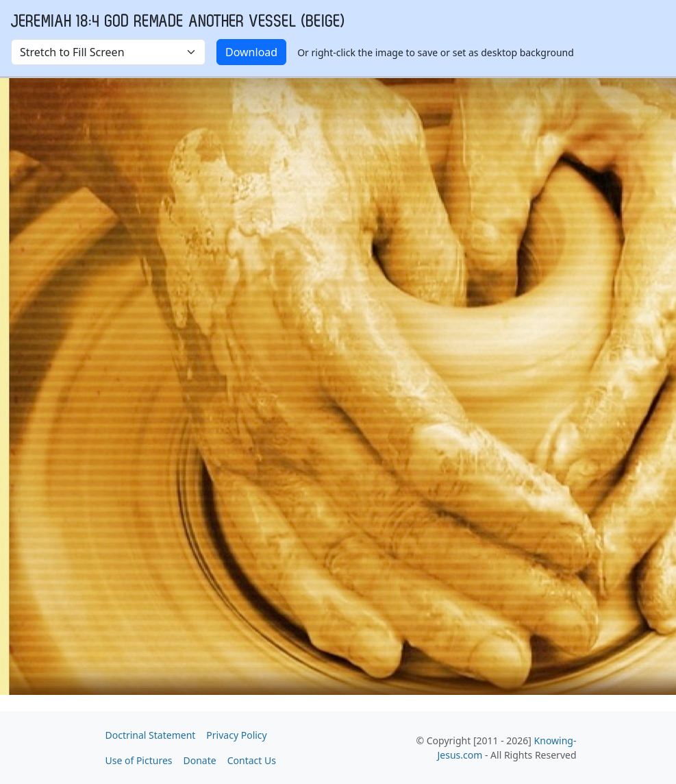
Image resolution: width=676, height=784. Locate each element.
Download (251, 52)
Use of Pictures (139, 760)
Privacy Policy (236, 735)
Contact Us (252, 760)
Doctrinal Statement (151, 735)
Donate (200, 760)
